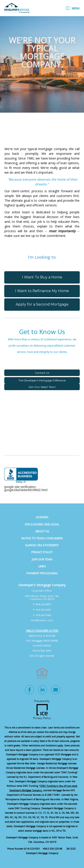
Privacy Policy (42, 552)
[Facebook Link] (30, 690)
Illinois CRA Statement (42, 545)
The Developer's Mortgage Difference (42, 380)
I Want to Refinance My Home (42, 291)
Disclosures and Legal (42, 524)
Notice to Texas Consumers (42, 538)
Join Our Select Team (42, 387)
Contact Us (42, 373)
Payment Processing (42, 573)
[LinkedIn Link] (43, 690)
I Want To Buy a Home (42, 277)
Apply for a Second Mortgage (42, 304)
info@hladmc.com (42, 620)
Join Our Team (42, 559)
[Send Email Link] (56, 690)
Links (42, 566)
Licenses (42, 517)
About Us (42, 531)
